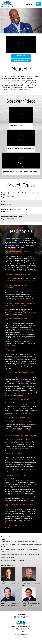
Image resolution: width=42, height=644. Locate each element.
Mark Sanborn (5, 582)
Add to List (21, 56)
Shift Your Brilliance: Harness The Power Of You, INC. (16, 560)
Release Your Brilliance (7, 557)
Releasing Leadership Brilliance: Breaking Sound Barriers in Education (21, 554)
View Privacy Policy (21, 637)
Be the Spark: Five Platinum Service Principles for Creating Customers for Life (21, 545)
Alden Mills (4, 602)
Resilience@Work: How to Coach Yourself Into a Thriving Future (19, 542)
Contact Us (29, 4)
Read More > (24, 89)
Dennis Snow (26, 582)
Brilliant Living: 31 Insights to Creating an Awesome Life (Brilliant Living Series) (19, 550)
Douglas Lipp (26, 602)
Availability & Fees (21, 60)
